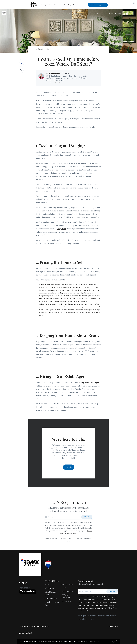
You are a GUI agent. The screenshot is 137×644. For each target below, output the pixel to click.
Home (47, 584)
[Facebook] (19, 583)
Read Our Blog (67, 591)
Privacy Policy (114, 626)
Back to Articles (44, 49)
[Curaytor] (27, 593)
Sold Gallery (66, 601)
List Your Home (51, 598)
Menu (130, 13)
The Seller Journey (92, 13)
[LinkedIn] (23, 583)
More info (96, 641)
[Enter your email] (64, 517)
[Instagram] (26, 583)
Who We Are (74, 13)
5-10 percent (62, 229)
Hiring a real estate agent (89, 382)
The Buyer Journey (112, 13)
